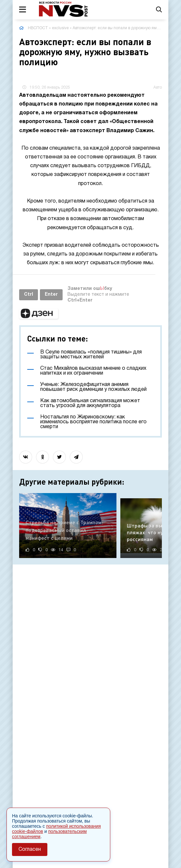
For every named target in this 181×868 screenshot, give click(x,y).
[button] (39, 314)
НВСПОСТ (38, 28)
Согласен (30, 849)
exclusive (60, 28)
